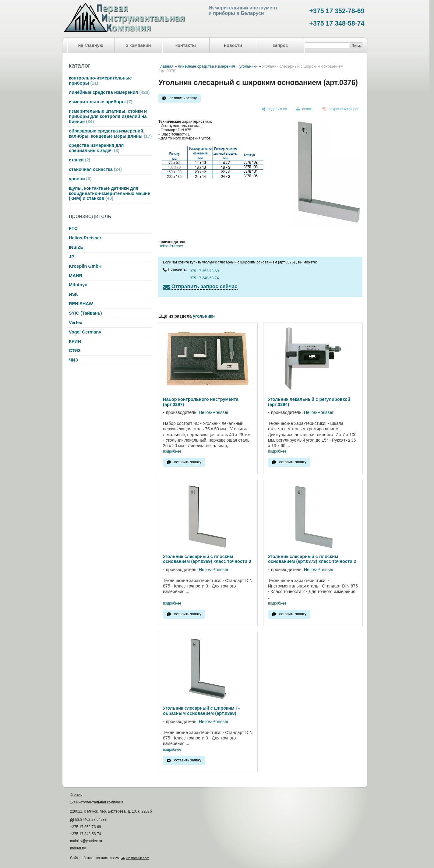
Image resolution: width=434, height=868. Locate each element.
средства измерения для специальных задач (96, 148)
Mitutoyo (78, 285)
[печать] (305, 109)
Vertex (76, 323)
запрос (280, 45)
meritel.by (78, 848)
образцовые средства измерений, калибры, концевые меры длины (110, 134)
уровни (80, 179)
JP (72, 257)
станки (80, 160)
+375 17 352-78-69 (337, 11)
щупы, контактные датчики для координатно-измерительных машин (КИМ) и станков (110, 193)
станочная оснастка (95, 169)
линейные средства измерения (109, 92)
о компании (138, 45)
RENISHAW (81, 304)
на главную (91, 45)
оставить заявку (183, 98)
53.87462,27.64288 (91, 820)
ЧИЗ (73, 360)
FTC (73, 228)
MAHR (76, 276)
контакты (186, 45)
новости (233, 45)
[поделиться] (274, 109)
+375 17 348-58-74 (337, 23)
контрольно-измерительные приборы (100, 81)
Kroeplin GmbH (85, 266)
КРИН (75, 341)
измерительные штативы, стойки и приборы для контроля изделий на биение (108, 116)
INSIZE (76, 247)
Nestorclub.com (138, 858)
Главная (166, 66)
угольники (249, 66)
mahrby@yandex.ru (86, 841)
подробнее (172, 452)
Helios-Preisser (85, 238)
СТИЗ (75, 351)
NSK (74, 294)
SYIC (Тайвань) (85, 313)
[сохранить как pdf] (340, 109)
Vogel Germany (85, 332)
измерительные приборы (101, 102)
